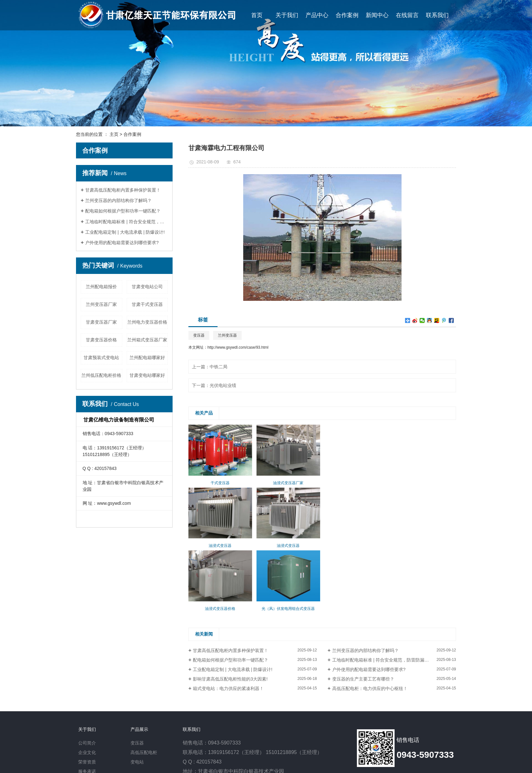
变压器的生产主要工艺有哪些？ (363, 679)
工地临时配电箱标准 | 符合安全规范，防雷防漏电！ (127, 222)
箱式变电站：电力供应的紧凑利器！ (228, 688)
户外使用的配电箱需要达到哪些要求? (122, 243)
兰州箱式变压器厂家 (147, 340)
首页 (257, 15)
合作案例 (347, 15)
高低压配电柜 (144, 752)
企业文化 (87, 752)
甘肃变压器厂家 (101, 322)
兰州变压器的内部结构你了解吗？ (118, 200)
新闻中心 (377, 15)
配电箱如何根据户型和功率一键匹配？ (123, 211)
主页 (114, 134)
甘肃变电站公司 (147, 287)
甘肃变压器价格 (101, 340)
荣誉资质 (87, 762)
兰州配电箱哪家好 (147, 358)
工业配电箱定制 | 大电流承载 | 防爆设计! (125, 232)
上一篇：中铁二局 (210, 367)
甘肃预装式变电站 (101, 358)
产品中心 (317, 15)
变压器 (199, 335)
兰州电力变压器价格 (147, 322)
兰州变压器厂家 (101, 304)
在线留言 (407, 15)
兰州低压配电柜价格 (101, 375)
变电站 (137, 762)
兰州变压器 (227, 335)
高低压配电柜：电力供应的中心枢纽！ (370, 688)
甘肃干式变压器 (147, 304)
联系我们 (437, 15)
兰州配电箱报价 (101, 287)
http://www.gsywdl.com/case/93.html (238, 347)
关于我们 (287, 15)
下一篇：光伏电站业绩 (214, 385)
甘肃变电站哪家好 (147, 375)
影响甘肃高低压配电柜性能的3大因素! (230, 679)
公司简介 (87, 743)
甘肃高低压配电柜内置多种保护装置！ (123, 190)
